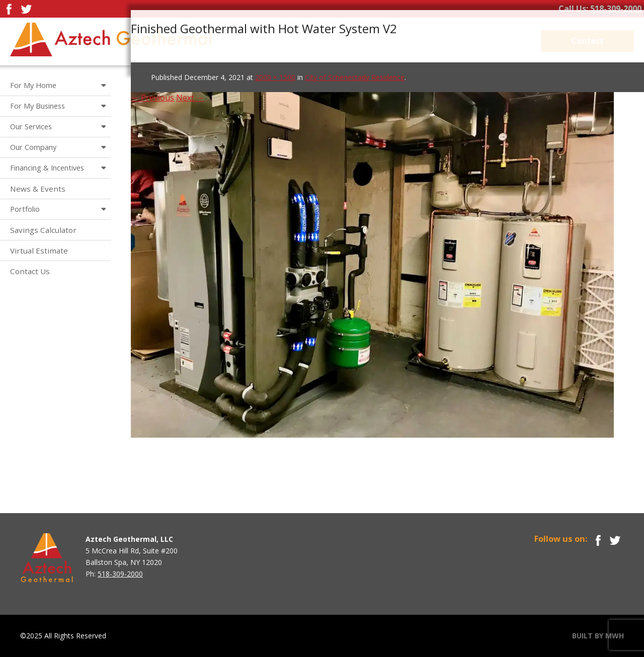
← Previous (152, 98)
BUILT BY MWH (598, 636)
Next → (190, 98)
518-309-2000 (616, 9)
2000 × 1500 (275, 77)
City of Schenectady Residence (355, 77)
